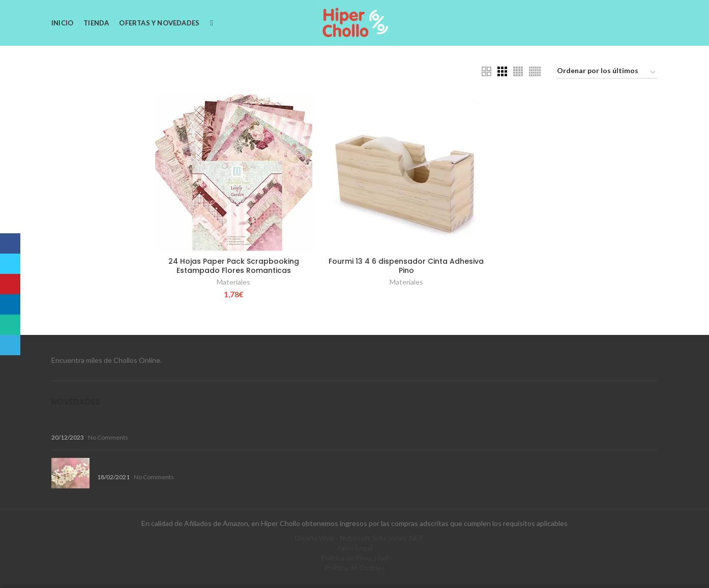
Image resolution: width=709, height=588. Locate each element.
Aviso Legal (355, 548)
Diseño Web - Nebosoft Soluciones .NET (359, 538)
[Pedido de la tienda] (607, 72)
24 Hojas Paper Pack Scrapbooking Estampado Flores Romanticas (234, 266)
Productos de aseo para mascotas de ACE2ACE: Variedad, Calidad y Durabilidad (202, 422)
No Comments (108, 437)
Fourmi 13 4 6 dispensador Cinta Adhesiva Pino (406, 266)
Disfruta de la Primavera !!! (146, 462)
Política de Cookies (355, 567)
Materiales (233, 282)
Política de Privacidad (355, 558)
